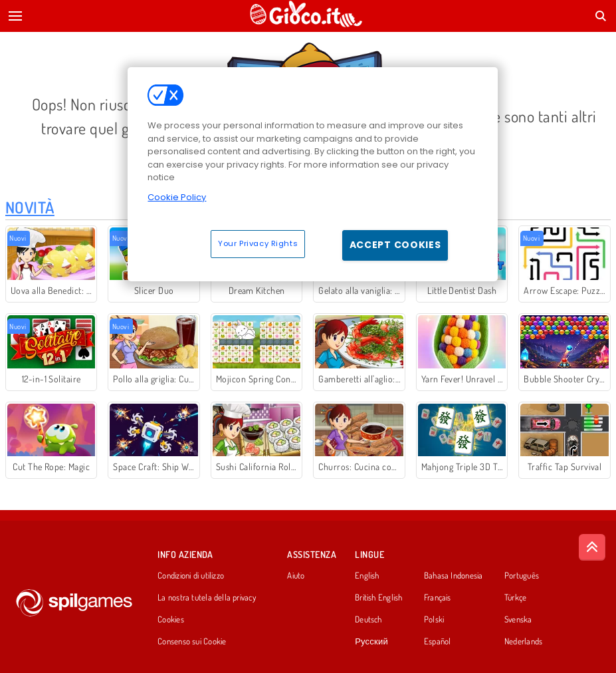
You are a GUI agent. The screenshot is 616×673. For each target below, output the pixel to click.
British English (378, 598)
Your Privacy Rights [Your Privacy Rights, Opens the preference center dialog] (258, 243)
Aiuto (296, 576)
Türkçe (515, 598)
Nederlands (523, 642)
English (367, 576)
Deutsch (368, 620)
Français (438, 598)
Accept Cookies (395, 245)
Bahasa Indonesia (454, 576)
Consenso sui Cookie (192, 642)
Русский (371, 642)
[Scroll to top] (592, 547)
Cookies (171, 620)
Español (438, 642)
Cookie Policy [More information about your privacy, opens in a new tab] (177, 197)
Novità (30, 207)
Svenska (518, 620)
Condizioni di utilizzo (191, 576)
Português (522, 576)
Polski (434, 620)
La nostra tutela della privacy (207, 598)
